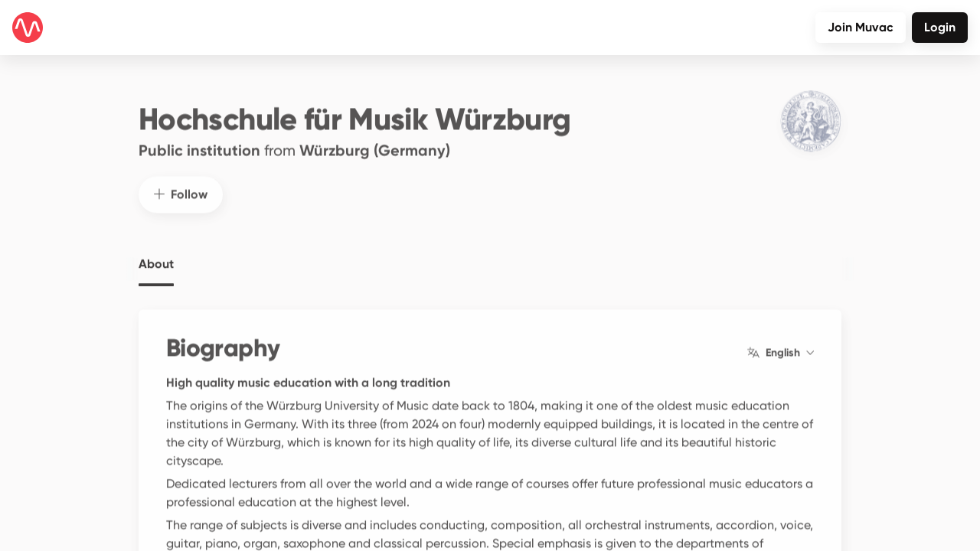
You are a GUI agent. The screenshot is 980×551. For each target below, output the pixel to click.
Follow (181, 186)
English (781, 344)
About (156, 256)
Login (940, 27)
